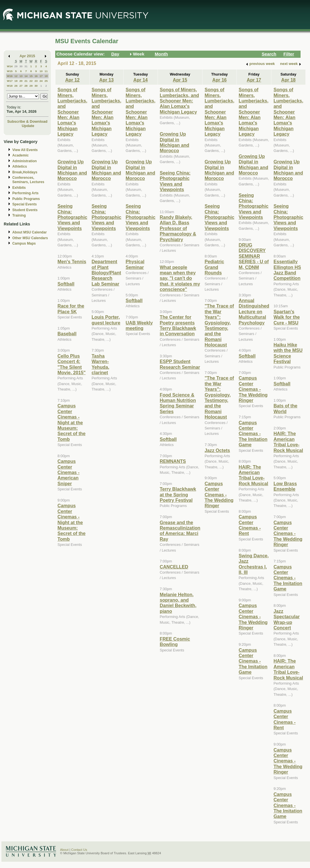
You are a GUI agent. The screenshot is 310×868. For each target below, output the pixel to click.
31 (26, 66)
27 (21, 86)
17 (41, 76)
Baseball (67, 334)
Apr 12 (72, 80)
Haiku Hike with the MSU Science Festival (288, 353)
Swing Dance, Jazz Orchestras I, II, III (254, 564)
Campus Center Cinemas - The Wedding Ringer (219, 495)
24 (41, 81)
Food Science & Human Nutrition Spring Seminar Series (178, 403)
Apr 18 (288, 80)
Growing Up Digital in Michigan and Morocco (72, 170)
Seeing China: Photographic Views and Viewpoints (72, 217)
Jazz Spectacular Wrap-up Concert (287, 619)
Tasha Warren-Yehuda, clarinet (100, 364)
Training (19, 215)
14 (26, 76)
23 (36, 81)
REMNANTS (173, 461)
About (64, 850)
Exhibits (19, 188)
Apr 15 (180, 80)
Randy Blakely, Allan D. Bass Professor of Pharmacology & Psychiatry (178, 228)
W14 (10, 66)
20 (21, 81)
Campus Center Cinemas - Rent (250, 525)
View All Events (25, 150)
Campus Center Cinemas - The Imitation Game (253, 434)
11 (46, 71)
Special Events (24, 204)
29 (16, 66)
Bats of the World (285, 408)
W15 (10, 71)
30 (21, 66)
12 (16, 76)
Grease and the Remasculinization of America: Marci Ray (180, 531)
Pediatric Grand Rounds (214, 267)
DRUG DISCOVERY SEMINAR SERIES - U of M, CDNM (254, 256)
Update (28, 126)
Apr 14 (140, 80)
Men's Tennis (72, 261)
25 (46, 81)
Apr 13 (106, 80)
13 (21, 76)
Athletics (20, 167)
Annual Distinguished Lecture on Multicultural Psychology (254, 312)
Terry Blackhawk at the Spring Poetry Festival (178, 495)
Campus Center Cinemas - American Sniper (68, 472)
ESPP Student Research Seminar (180, 364)
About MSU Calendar (29, 232)
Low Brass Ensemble (285, 486)
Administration (24, 161)
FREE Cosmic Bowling (175, 642)
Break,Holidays (25, 172)
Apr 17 (254, 80)
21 (26, 81)
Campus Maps (24, 243)
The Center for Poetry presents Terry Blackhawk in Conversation (178, 325)
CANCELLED (174, 567)
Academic (20, 155)
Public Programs (26, 199)
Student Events (25, 210)
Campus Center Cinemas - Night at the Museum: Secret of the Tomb (71, 422)
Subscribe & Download (27, 121)
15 (31, 76)
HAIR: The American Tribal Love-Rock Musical (254, 475)
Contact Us (79, 850)
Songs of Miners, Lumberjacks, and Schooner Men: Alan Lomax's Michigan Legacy (72, 112)
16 (36, 76)
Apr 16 (219, 80)
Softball (66, 284)
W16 (10, 76)
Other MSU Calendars (30, 238)
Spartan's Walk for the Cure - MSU (287, 317)
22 (31, 81)
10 (41, 71)
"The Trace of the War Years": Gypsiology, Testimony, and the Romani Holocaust (219, 325)
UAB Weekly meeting (139, 325)
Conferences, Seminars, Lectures (28, 180)
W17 (10, 81)
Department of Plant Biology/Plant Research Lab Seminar (106, 273)
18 (46, 76)
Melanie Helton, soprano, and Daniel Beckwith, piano (178, 603)
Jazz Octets (217, 450)
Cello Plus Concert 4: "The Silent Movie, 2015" (71, 364)
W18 (10, 86)
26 (16, 86)
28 (26, 86)
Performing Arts (25, 193)
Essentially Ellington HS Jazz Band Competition (287, 270)
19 (16, 81)
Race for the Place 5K (71, 309)
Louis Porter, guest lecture (106, 320)
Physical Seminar (135, 264)
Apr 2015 (27, 56)
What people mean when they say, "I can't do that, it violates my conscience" (180, 278)
